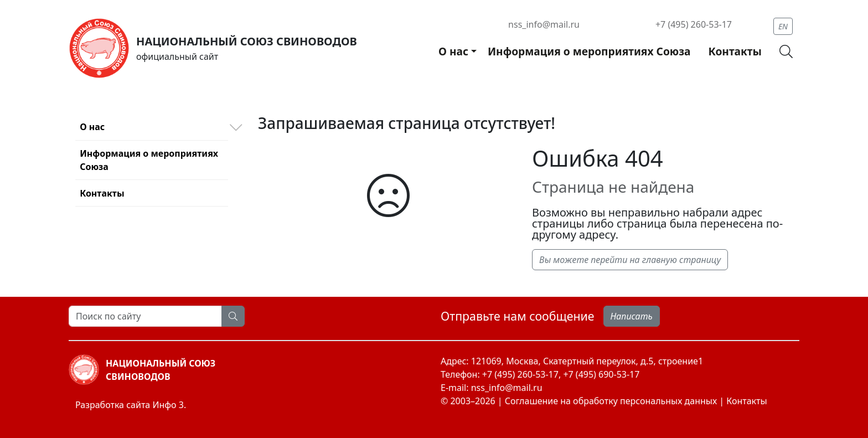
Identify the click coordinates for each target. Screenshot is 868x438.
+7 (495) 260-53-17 (694, 24)
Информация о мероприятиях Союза (589, 51)
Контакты (735, 51)
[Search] (145, 316)
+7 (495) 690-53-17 (601, 374)
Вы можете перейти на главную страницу (630, 260)
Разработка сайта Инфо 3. (131, 405)
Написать (632, 316)
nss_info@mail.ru (544, 24)
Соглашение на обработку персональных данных (611, 401)
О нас (92, 127)
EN (783, 26)
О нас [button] (453, 51)
